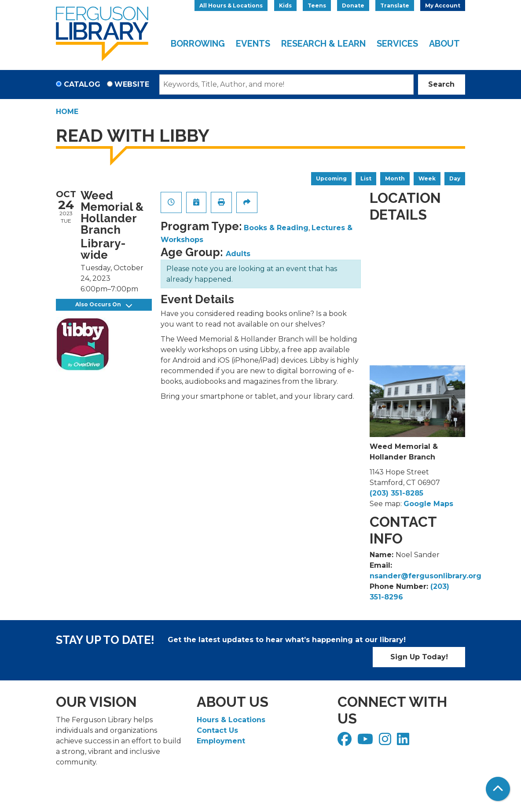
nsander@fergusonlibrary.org (426, 576)
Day (455, 178)
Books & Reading (276, 228)
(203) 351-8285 (396, 493)
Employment (221, 741)
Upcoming (331, 178)
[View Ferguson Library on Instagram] (386, 742)
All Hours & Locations (231, 6)
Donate (353, 6)
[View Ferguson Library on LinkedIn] (404, 742)
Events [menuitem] (253, 44)
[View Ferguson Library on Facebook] (346, 742)
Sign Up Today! (419, 657)
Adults (238, 254)
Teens (317, 6)
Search (441, 84)
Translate (395, 6)
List (366, 178)
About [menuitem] (444, 44)
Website (132, 84)
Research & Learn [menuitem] (323, 44)
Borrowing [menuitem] (198, 44)
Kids (285, 6)
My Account (443, 6)
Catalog (82, 84)
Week (427, 178)
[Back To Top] (498, 789)
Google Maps (428, 504)
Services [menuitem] (397, 44)
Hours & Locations (231, 720)
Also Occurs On (104, 305)
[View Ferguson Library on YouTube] (366, 742)
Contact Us (217, 730)
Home (67, 112)
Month (395, 178)
